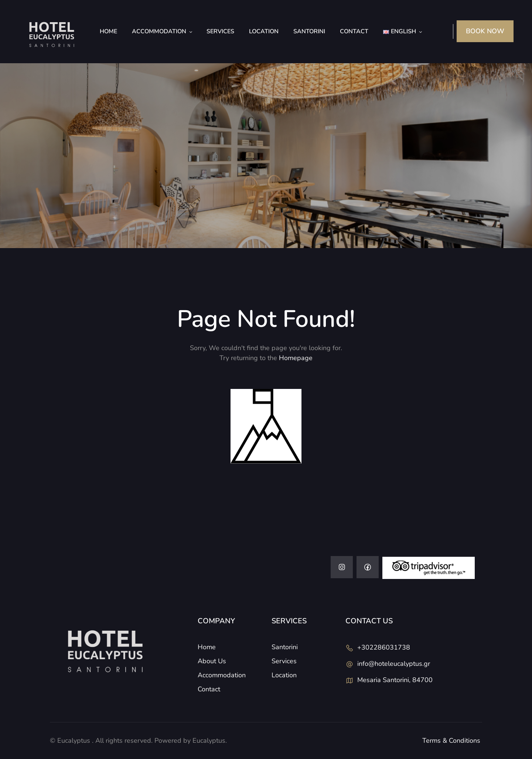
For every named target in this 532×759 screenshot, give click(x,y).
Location (264, 31)
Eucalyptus (74, 741)
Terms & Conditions (451, 741)
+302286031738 (384, 647)
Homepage (296, 358)
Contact (354, 31)
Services (220, 31)
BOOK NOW (485, 31)
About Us (212, 661)
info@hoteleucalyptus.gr (394, 664)
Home (108, 31)
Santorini (309, 31)
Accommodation (159, 31)
